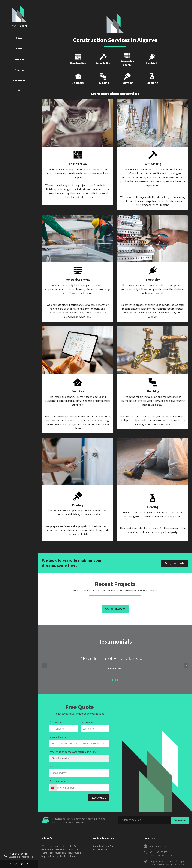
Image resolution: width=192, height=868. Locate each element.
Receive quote (99, 786)
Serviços (19, 59)
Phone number (58, 769)
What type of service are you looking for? (73, 740)
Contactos (19, 81)
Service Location (59, 725)
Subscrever (180, 808)
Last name (87, 711)
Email (53, 755)
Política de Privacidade (74, 863)
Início (19, 38)
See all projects (115, 597)
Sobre (19, 49)
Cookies (92, 863)
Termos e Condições (108, 863)
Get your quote (175, 551)
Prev (44, 654)
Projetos (19, 70)
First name (56, 711)
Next (186, 654)
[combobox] (53, 776)
